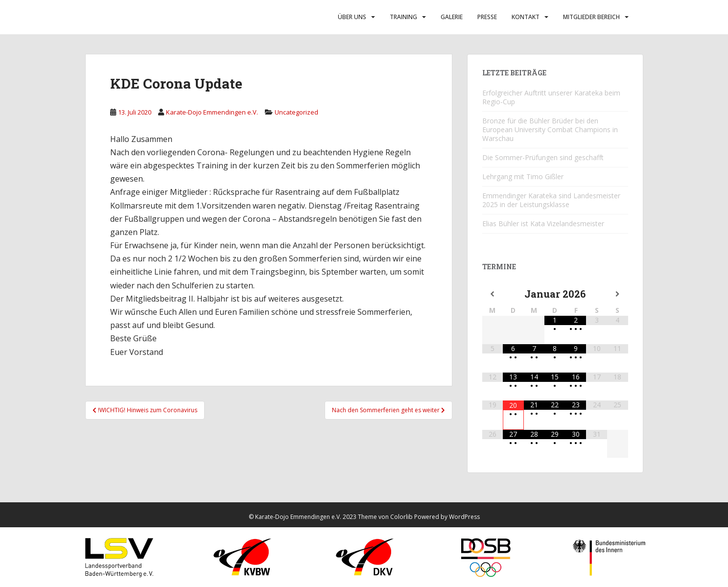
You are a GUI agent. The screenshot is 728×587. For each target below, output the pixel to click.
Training (403, 17)
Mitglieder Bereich (591, 17)
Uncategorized (296, 112)
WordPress (464, 517)
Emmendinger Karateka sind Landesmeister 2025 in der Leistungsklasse (551, 200)
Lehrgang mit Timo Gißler (523, 176)
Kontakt (526, 17)
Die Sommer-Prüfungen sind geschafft (543, 157)
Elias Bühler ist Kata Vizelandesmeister (543, 223)
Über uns (352, 17)
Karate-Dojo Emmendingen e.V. (212, 112)
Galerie (452, 17)
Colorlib (401, 517)
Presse (487, 17)
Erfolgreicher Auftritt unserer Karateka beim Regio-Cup (551, 97)
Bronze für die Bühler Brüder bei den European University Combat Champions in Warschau (550, 129)
